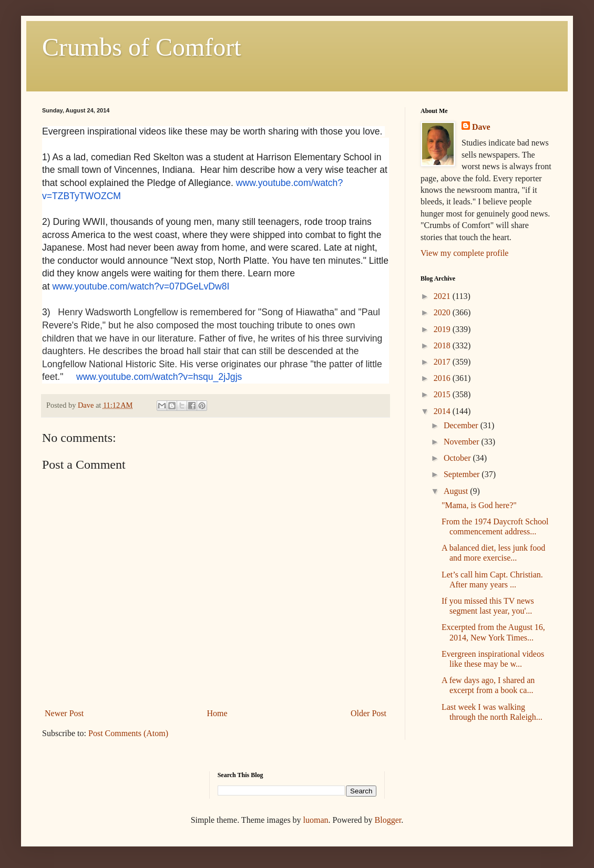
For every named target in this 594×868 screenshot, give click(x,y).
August (457, 491)
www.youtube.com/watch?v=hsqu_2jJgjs (159, 377)
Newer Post (64, 713)
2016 (443, 378)
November (463, 442)
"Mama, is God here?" (479, 505)
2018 (443, 345)
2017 (443, 362)
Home (217, 713)
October (458, 458)
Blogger (388, 820)
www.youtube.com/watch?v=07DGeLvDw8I (141, 286)
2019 (443, 329)
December (462, 425)
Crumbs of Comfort (142, 47)
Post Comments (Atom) (128, 733)
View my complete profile (464, 253)
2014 (443, 411)
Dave (481, 127)
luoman (316, 820)
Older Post (368, 713)
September (463, 474)
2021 (443, 296)
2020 (443, 312)
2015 (443, 394)
